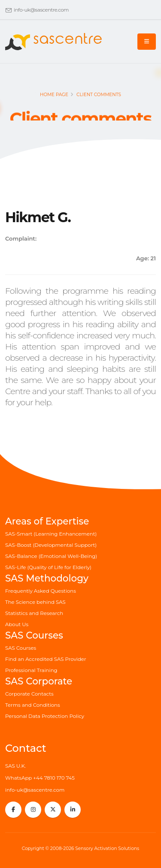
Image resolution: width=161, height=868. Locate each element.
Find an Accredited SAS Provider (46, 659)
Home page (54, 97)
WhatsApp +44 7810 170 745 (40, 778)
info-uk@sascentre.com (41, 10)
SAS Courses (21, 648)
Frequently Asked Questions (41, 591)
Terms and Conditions (33, 705)
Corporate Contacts (29, 694)
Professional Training (31, 670)
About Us (17, 624)
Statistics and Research (34, 613)
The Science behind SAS (35, 602)
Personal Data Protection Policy (45, 716)
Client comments (99, 97)
